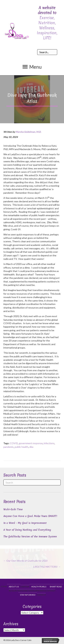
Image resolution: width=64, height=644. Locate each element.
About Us (14, 587)
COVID (14, 443)
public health (22, 447)
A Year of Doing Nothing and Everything (27, 530)
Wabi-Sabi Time (13, 509)
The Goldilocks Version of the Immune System (30, 537)
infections (49, 443)
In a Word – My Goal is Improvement (25, 523)
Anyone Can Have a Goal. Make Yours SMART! (30, 516)
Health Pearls (39, 587)
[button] (32, 67)
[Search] (32, 482)
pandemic (9, 447)
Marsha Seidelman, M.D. (28, 132)
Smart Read (56, 587)
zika (31, 447)
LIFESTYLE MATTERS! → (47, 567)
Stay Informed (28, 595)
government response (31, 443)
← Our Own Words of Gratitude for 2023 (25, 561)
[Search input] (47, 52)
